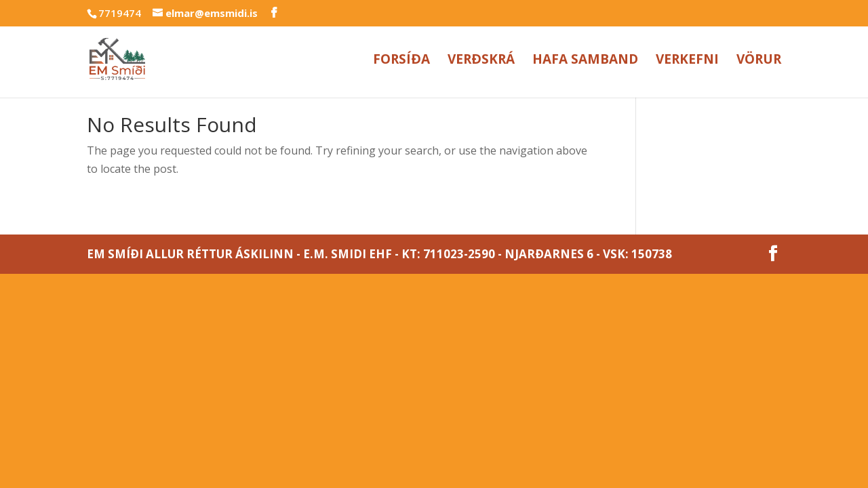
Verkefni (687, 61)
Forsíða (401, 61)
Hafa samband (585, 61)
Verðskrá (481, 61)
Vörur (759, 61)
